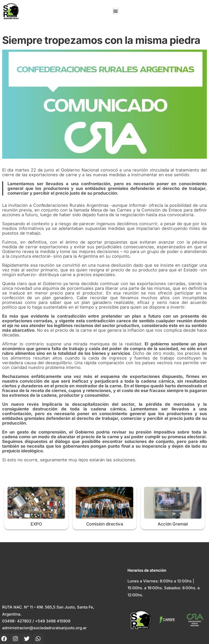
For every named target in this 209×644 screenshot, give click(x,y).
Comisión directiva (105, 524)
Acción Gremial (173, 524)
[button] (116, 11)
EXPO (36, 524)
